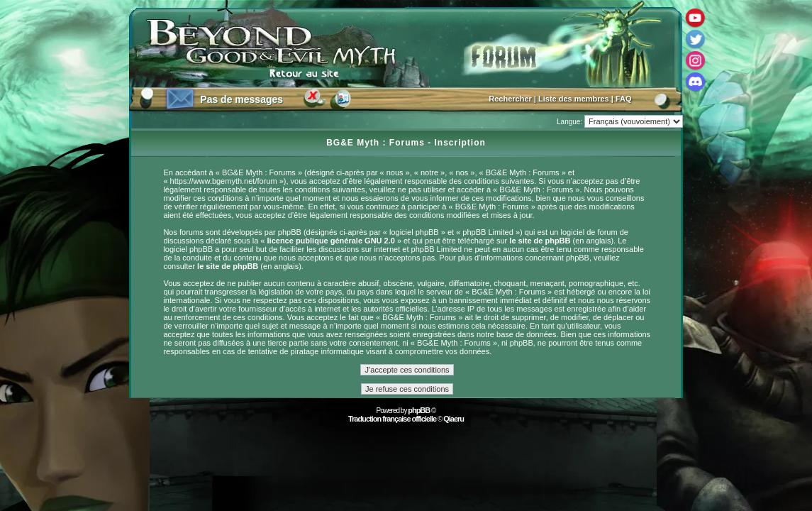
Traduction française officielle (392, 419)
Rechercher (510, 99)
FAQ (624, 99)
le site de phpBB (540, 241)
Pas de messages (241, 99)
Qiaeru (454, 419)
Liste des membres (574, 99)
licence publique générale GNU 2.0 (331, 241)
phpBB (419, 410)
